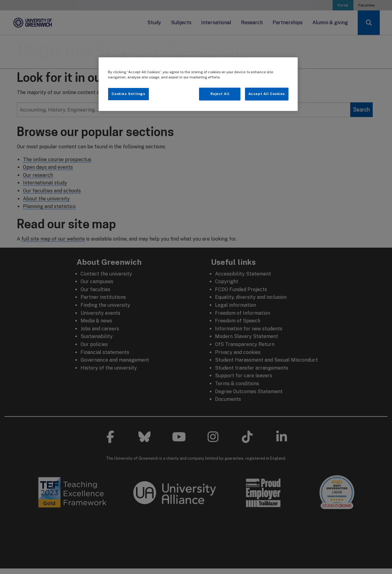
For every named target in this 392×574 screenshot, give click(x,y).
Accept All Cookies (267, 94)
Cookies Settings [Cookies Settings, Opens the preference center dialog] (128, 94)
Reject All (220, 94)
